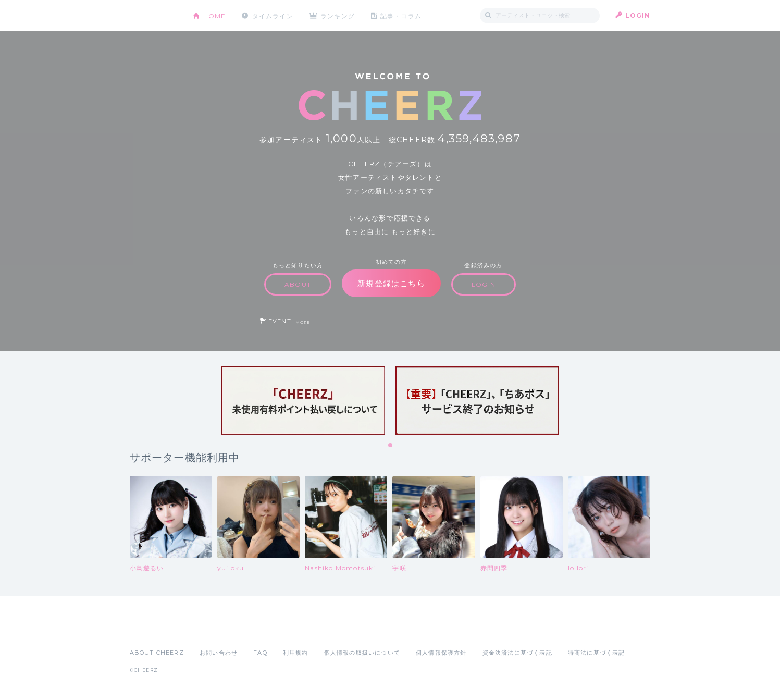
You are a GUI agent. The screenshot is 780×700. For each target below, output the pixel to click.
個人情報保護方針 (441, 653)
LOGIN (638, 15)
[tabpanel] (303, 401)
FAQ (260, 653)
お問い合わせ (219, 653)
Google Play (209, 630)
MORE (303, 322)
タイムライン (273, 15)
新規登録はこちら (391, 283)
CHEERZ (153, 16)
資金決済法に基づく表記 (517, 653)
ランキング (338, 15)
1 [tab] (391, 446)
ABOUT (298, 284)
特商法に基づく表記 (597, 653)
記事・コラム (401, 15)
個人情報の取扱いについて (362, 653)
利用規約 (296, 653)
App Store (154, 630)
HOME (215, 15)
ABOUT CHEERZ (157, 653)
